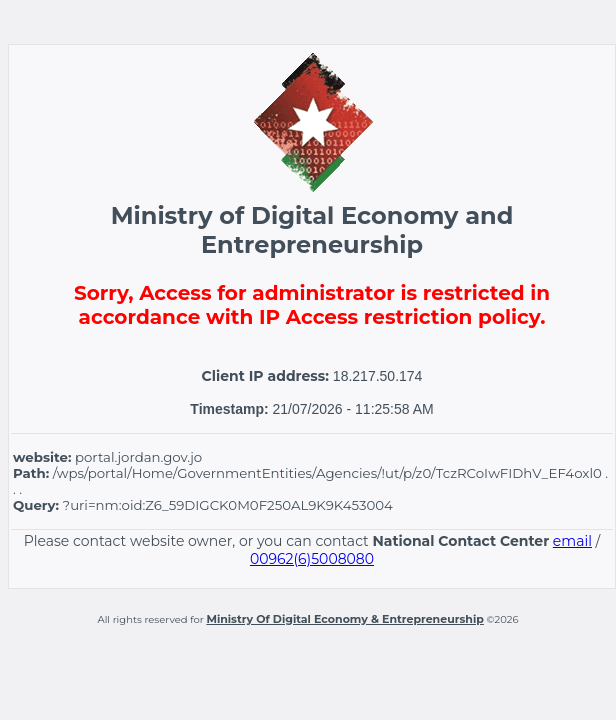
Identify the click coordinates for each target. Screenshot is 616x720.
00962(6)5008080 (312, 559)
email (572, 541)
